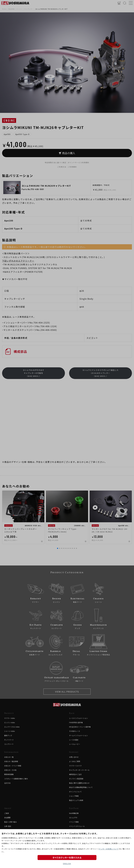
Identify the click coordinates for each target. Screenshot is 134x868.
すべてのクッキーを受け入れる (67, 858)
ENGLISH (67, 863)
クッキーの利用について (109, 849)
